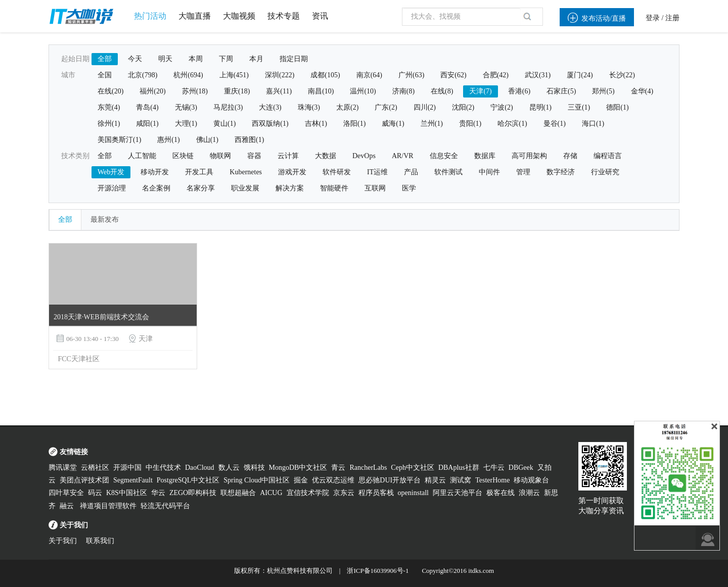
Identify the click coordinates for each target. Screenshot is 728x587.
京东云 (344, 493)
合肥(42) (496, 75)
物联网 (220, 156)
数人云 (229, 468)
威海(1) (393, 124)
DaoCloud (200, 468)
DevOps (364, 156)
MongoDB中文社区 (298, 468)
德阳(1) (617, 107)
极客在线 (500, 493)
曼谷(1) (555, 124)
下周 (226, 59)
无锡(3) (186, 107)
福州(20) (152, 91)
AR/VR (403, 156)
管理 (523, 172)
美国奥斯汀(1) (119, 140)
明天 (165, 59)
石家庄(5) (561, 91)
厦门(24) (580, 75)
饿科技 (254, 468)
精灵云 (435, 480)
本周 (196, 59)
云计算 (288, 156)
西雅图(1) (249, 140)
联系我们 (100, 541)
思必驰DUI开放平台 (390, 480)
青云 (338, 468)
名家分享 (201, 188)
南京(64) (369, 75)
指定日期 (294, 59)
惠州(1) (168, 140)
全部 (105, 59)
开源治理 (112, 188)
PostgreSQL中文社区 (188, 480)
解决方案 (290, 188)
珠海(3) (309, 107)
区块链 (183, 156)
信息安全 (444, 156)
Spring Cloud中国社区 (257, 480)
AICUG (271, 493)
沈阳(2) (463, 107)
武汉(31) (538, 75)
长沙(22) (622, 75)
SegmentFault (133, 480)
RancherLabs (368, 468)
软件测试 (448, 172)
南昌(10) (321, 91)
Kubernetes (246, 172)
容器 (254, 156)
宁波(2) (502, 107)
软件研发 (337, 172)
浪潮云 (529, 493)
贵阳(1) (470, 124)
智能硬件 (334, 188)
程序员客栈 (376, 493)
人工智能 (142, 156)
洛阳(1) (354, 124)
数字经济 (561, 172)
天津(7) (480, 91)
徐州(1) (109, 124)
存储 (570, 156)
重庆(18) (237, 91)
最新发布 (105, 219)
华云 (158, 493)
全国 (105, 75)
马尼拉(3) (228, 107)
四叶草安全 (66, 493)
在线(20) (110, 91)
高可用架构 (529, 156)
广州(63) (411, 75)
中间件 (489, 172)
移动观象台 (531, 480)
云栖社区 (95, 468)
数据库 (485, 156)
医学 (409, 188)
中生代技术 (163, 468)
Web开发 (111, 172)
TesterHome (492, 480)
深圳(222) (280, 75)
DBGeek (521, 468)
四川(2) (425, 107)
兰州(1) (432, 124)
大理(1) (186, 124)
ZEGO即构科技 (193, 493)
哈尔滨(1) (512, 124)
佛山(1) (207, 140)
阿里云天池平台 (458, 493)
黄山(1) (224, 124)
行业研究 (605, 172)
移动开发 (155, 172)
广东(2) (386, 107)
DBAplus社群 (459, 468)
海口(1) (593, 124)
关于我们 (63, 541)
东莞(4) (109, 107)
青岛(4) (147, 107)
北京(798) (143, 75)
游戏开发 (292, 172)
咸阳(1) (147, 124)
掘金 (301, 480)
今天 (135, 59)
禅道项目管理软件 (108, 506)
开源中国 (127, 468)
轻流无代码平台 (165, 506)
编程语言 (608, 156)
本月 (256, 59)
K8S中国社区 (127, 493)
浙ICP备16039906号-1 (378, 571)
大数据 (326, 156)
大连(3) (270, 107)
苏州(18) (195, 91)
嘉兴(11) (279, 91)
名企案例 (156, 188)
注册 (672, 18)
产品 (411, 172)
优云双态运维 (333, 480)
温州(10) (363, 91)
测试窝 (461, 480)
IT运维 (377, 172)
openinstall (413, 493)
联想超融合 (238, 493)
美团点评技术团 (84, 480)
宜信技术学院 (308, 493)
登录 (653, 18)
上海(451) (234, 75)
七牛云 (494, 468)
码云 (95, 493)
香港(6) (519, 91)
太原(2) (347, 107)
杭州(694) (188, 75)
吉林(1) (316, 124)
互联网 (375, 188)
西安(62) (453, 75)
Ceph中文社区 (413, 468)
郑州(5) (603, 91)
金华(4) (642, 91)
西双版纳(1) (270, 124)
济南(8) (403, 91)
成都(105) (325, 75)
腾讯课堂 (63, 468)
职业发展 (245, 188)
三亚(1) (579, 107)
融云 (68, 506)
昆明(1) (540, 107)
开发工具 (199, 172)
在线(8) (442, 91)
